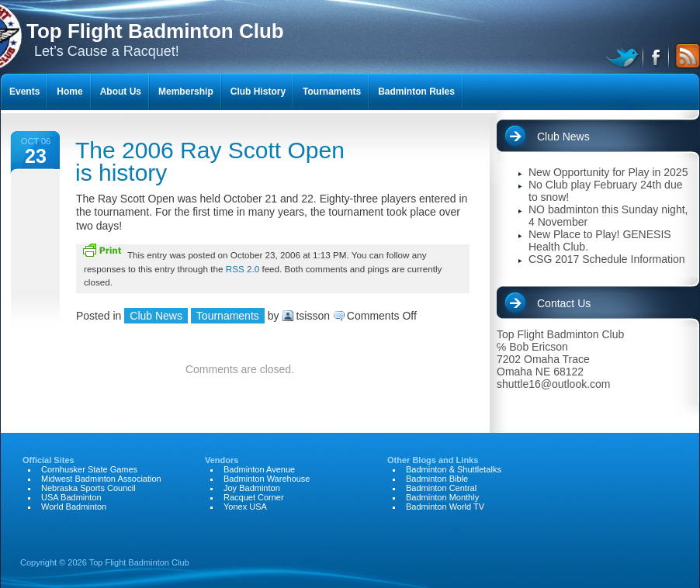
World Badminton (74, 507)
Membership (186, 92)
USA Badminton (71, 497)
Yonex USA (245, 507)
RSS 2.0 (243, 269)
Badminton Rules (416, 92)
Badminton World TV (445, 507)
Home (69, 92)
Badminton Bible (437, 479)
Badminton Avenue (259, 469)
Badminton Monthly (442, 497)
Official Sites (49, 460)
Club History (258, 92)
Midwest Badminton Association (101, 479)
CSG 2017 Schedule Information (607, 259)
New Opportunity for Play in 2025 (608, 172)
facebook (657, 56)
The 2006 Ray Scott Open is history (210, 161)
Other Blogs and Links (433, 460)
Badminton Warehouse (267, 479)
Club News (156, 316)
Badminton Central (441, 488)
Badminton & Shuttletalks (454, 469)
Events (24, 92)
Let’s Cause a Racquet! (155, 39)
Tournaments (228, 316)
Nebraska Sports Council (88, 488)
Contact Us (564, 303)
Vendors (222, 460)
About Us (121, 92)
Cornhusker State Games (89, 469)
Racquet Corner (254, 497)
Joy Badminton (252, 488)
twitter (624, 56)
